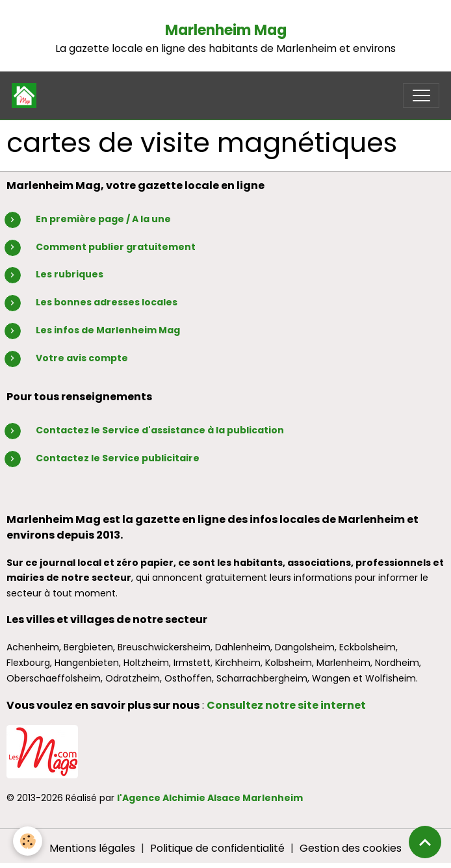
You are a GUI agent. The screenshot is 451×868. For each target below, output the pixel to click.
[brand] (27, 96)
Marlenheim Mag (226, 30)
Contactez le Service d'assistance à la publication (160, 430)
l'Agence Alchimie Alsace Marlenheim (210, 798)
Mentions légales (92, 848)
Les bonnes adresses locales (107, 302)
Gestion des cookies (351, 848)
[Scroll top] (425, 842)
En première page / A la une (103, 219)
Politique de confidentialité (217, 848)
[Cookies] (28, 841)
